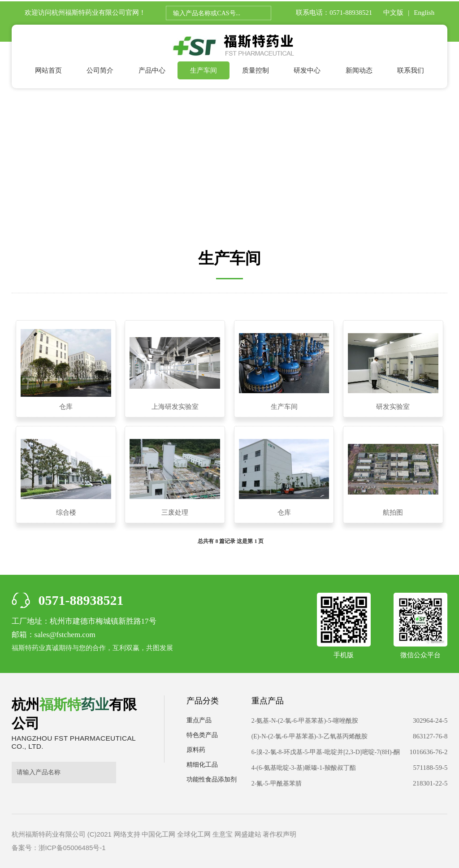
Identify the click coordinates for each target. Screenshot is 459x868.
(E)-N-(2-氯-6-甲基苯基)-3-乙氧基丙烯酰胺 (310, 736)
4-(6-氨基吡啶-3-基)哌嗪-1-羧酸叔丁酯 (304, 768)
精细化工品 (202, 765)
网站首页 (48, 70)
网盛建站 (248, 834)
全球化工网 (194, 834)
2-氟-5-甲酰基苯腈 (277, 783)
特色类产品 (202, 735)
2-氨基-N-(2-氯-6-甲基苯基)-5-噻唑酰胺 (305, 721)
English (424, 13)
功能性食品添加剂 (212, 779)
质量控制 (255, 70)
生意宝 (223, 834)
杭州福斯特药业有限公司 (89, 13)
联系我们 (411, 70)
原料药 (196, 750)
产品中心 (152, 70)
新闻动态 (359, 70)
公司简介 (100, 70)
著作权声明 (279, 834)
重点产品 (199, 720)
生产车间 (204, 70)
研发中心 (307, 70)
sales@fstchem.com (65, 635)
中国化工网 (158, 834)
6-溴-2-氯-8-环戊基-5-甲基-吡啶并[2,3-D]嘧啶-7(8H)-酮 (326, 752)
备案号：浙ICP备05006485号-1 (59, 848)
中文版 (393, 13)
